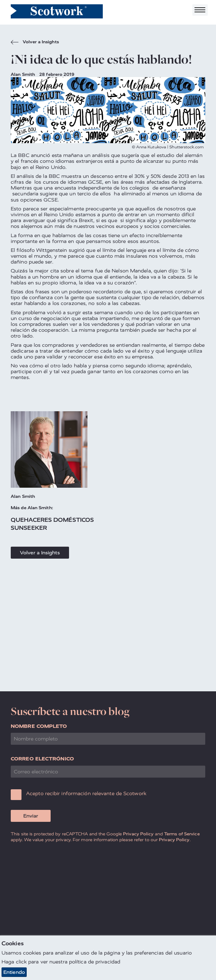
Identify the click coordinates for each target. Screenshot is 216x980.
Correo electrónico (42, 759)
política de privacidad (95, 962)
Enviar (31, 816)
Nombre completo (39, 726)
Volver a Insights (35, 43)
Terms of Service (182, 834)
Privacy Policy (138, 834)
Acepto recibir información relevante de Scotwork (86, 793)
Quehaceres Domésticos (52, 520)
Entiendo (14, 972)
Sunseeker (29, 528)
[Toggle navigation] (200, 10)
